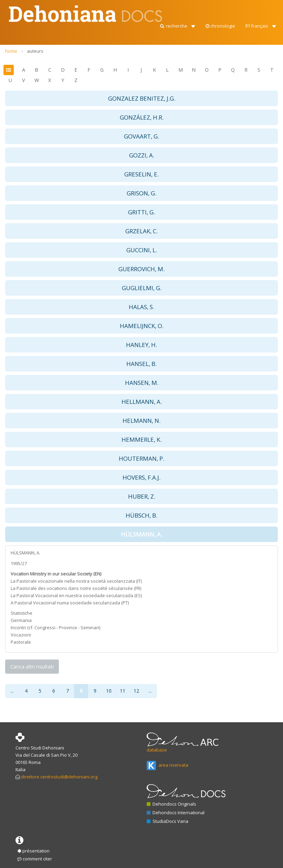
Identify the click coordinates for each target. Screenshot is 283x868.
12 (136, 691)
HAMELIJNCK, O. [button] (142, 326)
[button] (177, 24)
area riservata (167, 765)
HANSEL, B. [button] (141, 364)
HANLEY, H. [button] (141, 345)
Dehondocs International (176, 813)
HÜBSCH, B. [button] (141, 515)
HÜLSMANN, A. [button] (141, 534)
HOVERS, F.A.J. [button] (141, 477)
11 (123, 691)
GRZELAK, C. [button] (141, 231)
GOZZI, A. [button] (142, 155)
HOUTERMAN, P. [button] (141, 458)
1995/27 (19, 563)
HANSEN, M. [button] (142, 383)
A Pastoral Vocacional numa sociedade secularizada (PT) (70, 603)
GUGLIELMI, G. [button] (142, 288)
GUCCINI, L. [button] (142, 250)
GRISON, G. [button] (141, 193)
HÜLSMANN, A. (25, 553)
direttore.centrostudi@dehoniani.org (59, 777)
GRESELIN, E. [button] (141, 174)
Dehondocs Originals (171, 804)
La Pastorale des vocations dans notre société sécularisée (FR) (76, 588)
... (12, 691)
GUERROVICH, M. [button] (141, 269)
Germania (21, 620)
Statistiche (22, 613)
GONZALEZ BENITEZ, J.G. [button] (142, 98)
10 (109, 691)
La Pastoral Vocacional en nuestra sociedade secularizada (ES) (76, 595)
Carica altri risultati (32, 666)
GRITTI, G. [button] (141, 212)
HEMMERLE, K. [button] (141, 440)
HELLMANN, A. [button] (142, 402)
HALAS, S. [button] (141, 307)
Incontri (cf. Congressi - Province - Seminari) (55, 627)
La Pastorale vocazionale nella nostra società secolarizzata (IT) (76, 581)
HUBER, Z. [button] (142, 496)
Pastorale (21, 642)
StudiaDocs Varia (167, 821)
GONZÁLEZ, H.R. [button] (142, 117)
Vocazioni (21, 635)
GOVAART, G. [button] (141, 136)
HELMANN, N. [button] (141, 421)
